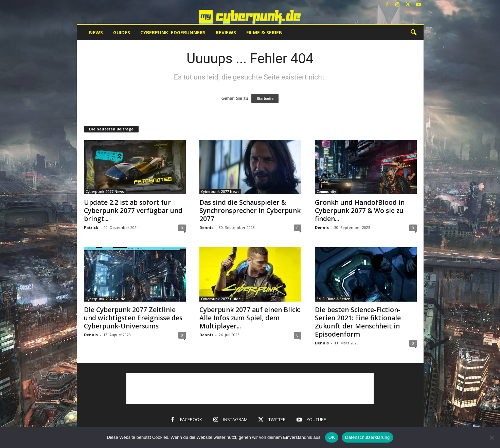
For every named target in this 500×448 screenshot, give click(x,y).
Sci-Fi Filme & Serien (334, 299)
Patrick (91, 227)
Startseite (265, 98)
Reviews (226, 32)
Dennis (206, 227)
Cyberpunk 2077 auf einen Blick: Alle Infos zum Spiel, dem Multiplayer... (250, 318)
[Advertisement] (250, 389)
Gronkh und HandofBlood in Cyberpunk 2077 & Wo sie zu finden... (360, 211)
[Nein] (492, 437)
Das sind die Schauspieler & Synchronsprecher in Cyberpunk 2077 (250, 211)
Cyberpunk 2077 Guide (105, 299)
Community (326, 192)
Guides (122, 32)
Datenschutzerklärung (367, 437)
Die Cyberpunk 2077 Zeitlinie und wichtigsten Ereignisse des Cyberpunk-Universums (133, 318)
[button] (413, 33)
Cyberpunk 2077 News (105, 192)
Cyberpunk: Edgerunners (173, 32)
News (96, 32)
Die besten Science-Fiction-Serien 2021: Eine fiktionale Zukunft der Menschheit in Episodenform (358, 322)
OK (332, 437)
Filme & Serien (264, 32)
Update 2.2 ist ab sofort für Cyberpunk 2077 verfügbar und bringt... (133, 211)
